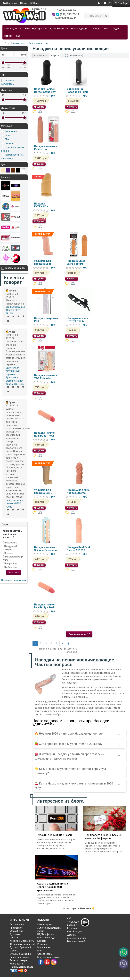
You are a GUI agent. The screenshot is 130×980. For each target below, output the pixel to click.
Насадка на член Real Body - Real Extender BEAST (45, 607)
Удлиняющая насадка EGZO (43, 491)
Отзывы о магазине (20, 954)
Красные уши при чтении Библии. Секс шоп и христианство (52, 887)
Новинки (9, 36)
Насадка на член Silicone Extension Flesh (45, 550)
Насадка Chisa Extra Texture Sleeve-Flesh (76, 264)
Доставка (10, 3)
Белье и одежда (80, 29)
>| (68, 643)
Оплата (24, 3)
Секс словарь (17, 925)
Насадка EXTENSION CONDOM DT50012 (46, 206)
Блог (106, 29)
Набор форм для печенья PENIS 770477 (15, 503)
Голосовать (14, 572)
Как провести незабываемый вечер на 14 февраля (104, 837)
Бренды (97, 29)
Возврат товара (18, 960)
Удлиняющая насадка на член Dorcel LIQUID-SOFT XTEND (77, 93)
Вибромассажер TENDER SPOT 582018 (15, 310)
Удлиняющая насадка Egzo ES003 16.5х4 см (44, 264)
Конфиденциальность (22, 941)
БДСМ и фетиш (59, 29)
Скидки (115, 29)
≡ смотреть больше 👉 (79, 908)
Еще (20, 36)
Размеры (42, 944)
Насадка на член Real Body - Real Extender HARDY (45, 436)
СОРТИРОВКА (41, 55)
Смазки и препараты (35, 29)
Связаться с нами (19, 957)
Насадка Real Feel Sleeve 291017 (78, 549)
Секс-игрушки (12, 29)
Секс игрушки (18, 43)
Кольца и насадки (38, 43)
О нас (35, 3)
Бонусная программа (49, 957)
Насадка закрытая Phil (46, 320)
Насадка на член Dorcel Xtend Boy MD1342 (45, 92)
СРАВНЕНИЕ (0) (74, 55)
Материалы (44, 947)
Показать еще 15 (79, 634)
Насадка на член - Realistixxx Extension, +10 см (46, 149)
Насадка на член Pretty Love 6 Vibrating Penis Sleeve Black (77, 322)
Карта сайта (16, 964)
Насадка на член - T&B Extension (46, 377)
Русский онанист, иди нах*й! (55, 835)
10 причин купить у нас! (22, 944)
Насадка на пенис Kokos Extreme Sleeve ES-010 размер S (78, 494)
